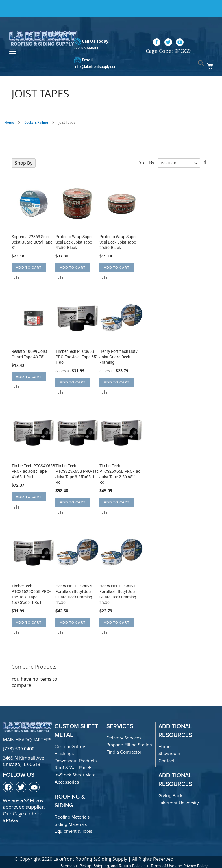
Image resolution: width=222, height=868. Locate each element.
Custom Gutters (70, 746)
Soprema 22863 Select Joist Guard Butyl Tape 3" (32, 241)
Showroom (169, 753)
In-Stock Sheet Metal (76, 774)
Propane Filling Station (129, 744)
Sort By (147, 162)
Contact (166, 760)
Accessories (67, 781)
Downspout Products (76, 760)
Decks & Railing (36, 122)
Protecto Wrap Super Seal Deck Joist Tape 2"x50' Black (118, 241)
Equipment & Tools (73, 831)
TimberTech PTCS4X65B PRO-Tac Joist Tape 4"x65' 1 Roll (33, 471)
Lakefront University (179, 802)
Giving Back (170, 795)
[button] (17, 276)
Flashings (64, 753)
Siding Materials (71, 823)
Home (9, 122)
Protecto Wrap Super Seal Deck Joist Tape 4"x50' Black (74, 241)
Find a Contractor (124, 751)
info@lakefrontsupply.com (96, 57)
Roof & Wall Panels (73, 767)
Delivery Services (124, 737)
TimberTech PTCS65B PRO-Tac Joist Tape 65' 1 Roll (76, 356)
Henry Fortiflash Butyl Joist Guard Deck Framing (119, 356)
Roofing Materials (72, 816)
